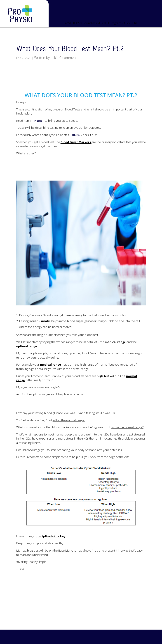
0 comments (69, 57)
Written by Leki (45, 57)
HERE (38, 121)
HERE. (76, 135)
